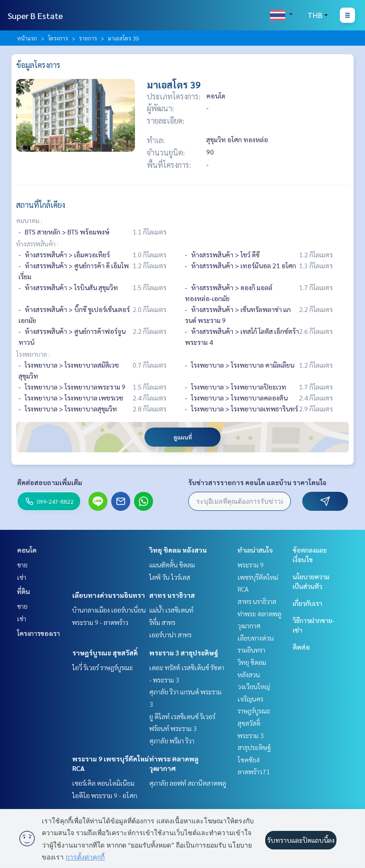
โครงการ (58, 38)
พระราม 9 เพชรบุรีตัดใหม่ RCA (258, 577)
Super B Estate (35, 15)
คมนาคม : (29, 220)
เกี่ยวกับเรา (307, 603)
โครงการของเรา (38, 633)
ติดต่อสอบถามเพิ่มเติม (50, 482)
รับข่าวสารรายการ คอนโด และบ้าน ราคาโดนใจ (257, 482)
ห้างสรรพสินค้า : (37, 244)
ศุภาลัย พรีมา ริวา (172, 741)
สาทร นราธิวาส (172, 595)
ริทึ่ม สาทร (162, 622)
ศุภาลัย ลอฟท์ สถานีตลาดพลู (188, 783)
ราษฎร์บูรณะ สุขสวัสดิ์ (105, 653)
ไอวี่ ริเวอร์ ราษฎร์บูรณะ (103, 667)
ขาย (22, 565)
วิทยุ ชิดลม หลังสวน (178, 550)
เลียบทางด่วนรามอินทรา (109, 595)
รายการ (88, 38)
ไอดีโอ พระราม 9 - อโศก (105, 795)
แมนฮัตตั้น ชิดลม (172, 565)
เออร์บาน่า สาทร (170, 634)
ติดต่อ (301, 647)
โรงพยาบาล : (33, 354)
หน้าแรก (27, 38)
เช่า (22, 577)
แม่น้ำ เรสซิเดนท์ (171, 610)
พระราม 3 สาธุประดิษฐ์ (184, 653)
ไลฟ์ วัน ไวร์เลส (170, 577)
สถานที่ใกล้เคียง (41, 205)
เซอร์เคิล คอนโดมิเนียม (103, 783)
